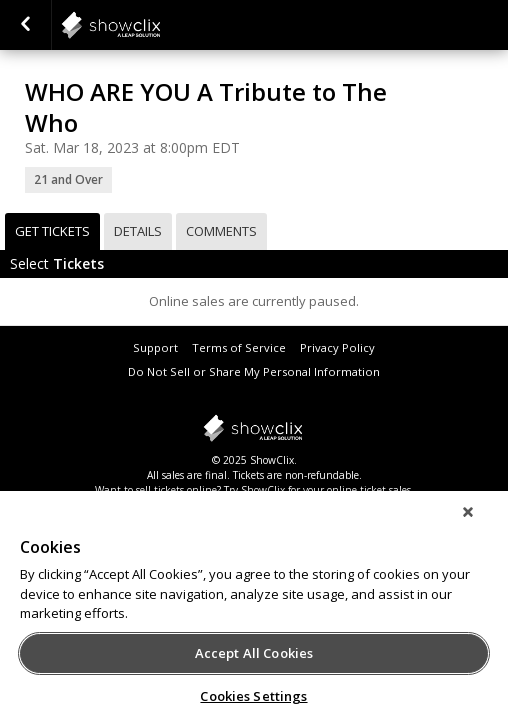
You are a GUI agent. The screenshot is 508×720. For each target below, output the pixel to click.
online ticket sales (369, 490)
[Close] (482, 525)
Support (155, 347)
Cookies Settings (253, 696)
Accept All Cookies (254, 653)
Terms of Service (239, 347)
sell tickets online (176, 490)
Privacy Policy (337, 347)
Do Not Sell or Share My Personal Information (254, 371)
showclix (160, 25)
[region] (254, 612)
